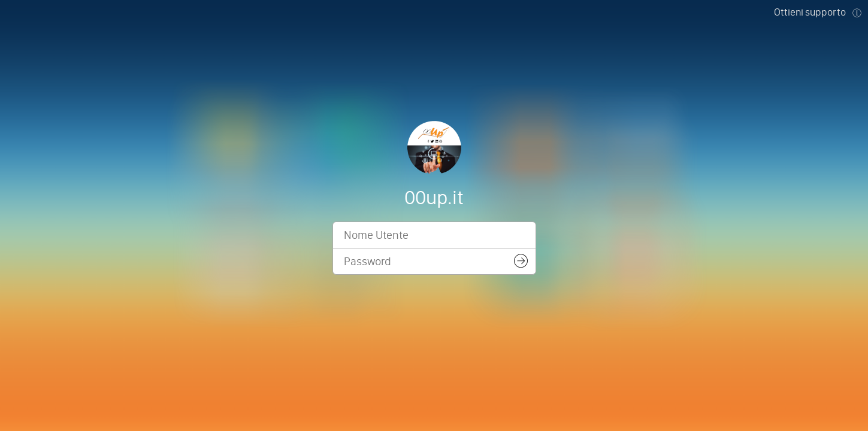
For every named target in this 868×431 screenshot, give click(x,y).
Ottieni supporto (810, 12)
